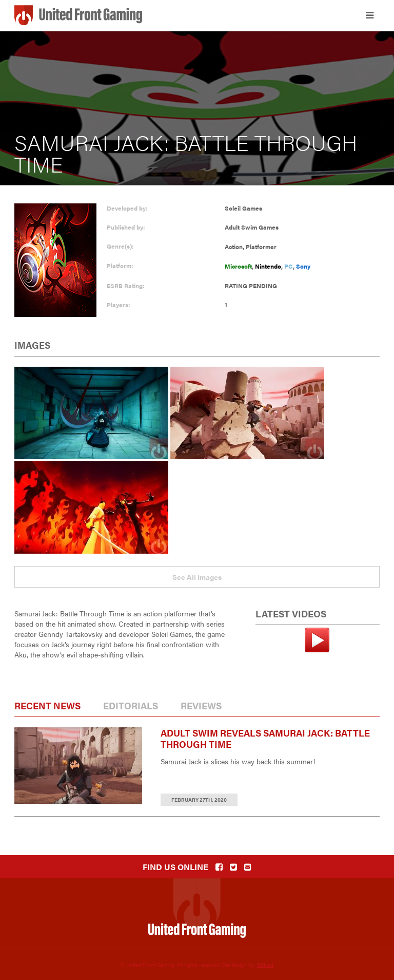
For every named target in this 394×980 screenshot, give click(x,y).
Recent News (47, 706)
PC (289, 266)
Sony (303, 266)
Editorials (131, 706)
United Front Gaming (78, 15)
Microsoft (238, 266)
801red (265, 965)
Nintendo (268, 266)
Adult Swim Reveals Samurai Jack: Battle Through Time (265, 738)
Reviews (201, 706)
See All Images (197, 577)
